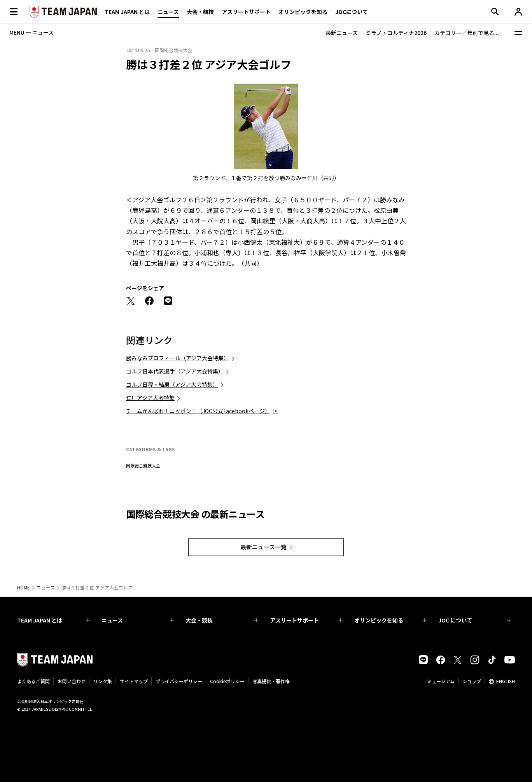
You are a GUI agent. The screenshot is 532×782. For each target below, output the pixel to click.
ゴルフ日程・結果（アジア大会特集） (172, 384)
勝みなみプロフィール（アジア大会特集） (178, 358)
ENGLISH (506, 681)
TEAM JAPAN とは (53, 620)
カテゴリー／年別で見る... (467, 33)
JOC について (475, 620)
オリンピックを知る (303, 12)
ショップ (472, 681)
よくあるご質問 (33, 681)
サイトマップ (134, 681)
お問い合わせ (72, 681)
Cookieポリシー (227, 681)
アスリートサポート (246, 12)
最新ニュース (342, 33)
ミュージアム (441, 681)
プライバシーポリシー (179, 681)
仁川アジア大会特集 (150, 398)
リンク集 (103, 681)
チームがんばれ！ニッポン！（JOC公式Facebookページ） (198, 411)
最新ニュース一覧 (263, 547)
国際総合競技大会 (143, 465)
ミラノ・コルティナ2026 (396, 33)
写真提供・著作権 (271, 681)
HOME (24, 587)
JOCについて (352, 12)
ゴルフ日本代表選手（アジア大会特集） (175, 371)
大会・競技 (222, 620)
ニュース (168, 12)
